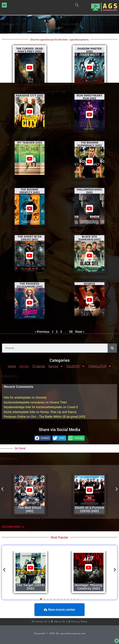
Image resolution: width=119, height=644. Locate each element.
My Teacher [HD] (30, 143)
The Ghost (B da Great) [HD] (29, 238)
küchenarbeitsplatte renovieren (24, 402)
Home (12, 366)
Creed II (73, 407)
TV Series (39, 366)
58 (71, 331)
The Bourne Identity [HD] (30, 191)
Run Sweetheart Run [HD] (90, 97)
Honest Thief (58, 402)
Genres (56, 366)
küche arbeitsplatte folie (19, 412)
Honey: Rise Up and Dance (58, 412)
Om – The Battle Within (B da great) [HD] (58, 417)
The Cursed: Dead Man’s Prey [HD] (30, 50)
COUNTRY (76, 366)
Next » (80, 331)
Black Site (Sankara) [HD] (89, 238)
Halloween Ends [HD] (89, 191)
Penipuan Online (15, 417)
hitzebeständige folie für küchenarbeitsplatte (33, 407)
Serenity (41, 398)
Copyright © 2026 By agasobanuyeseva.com (60, 633)
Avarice (89, 284)
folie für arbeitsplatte (17, 398)
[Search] (112, 348)
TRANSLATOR (100, 366)
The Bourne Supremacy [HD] (90, 144)
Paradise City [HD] (29, 95)
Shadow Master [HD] (89, 50)
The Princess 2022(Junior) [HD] (29, 285)
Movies (24, 366)
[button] (4, 5)
